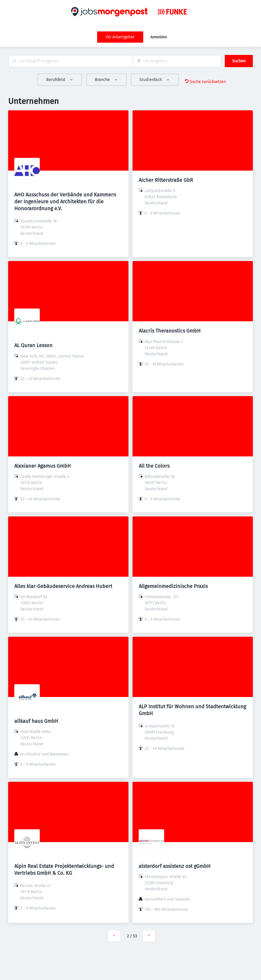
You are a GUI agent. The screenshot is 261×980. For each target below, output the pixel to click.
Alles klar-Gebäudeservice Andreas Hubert (63, 586)
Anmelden (159, 37)
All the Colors (154, 466)
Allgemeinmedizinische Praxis (173, 586)
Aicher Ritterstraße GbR (166, 180)
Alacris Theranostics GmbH (170, 331)
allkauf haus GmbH (36, 721)
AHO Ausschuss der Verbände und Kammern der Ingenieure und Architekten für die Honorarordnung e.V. (65, 202)
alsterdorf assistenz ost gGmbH (175, 866)
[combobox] (70, 61)
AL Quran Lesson (33, 345)
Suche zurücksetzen (205, 82)
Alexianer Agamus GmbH (43, 466)
